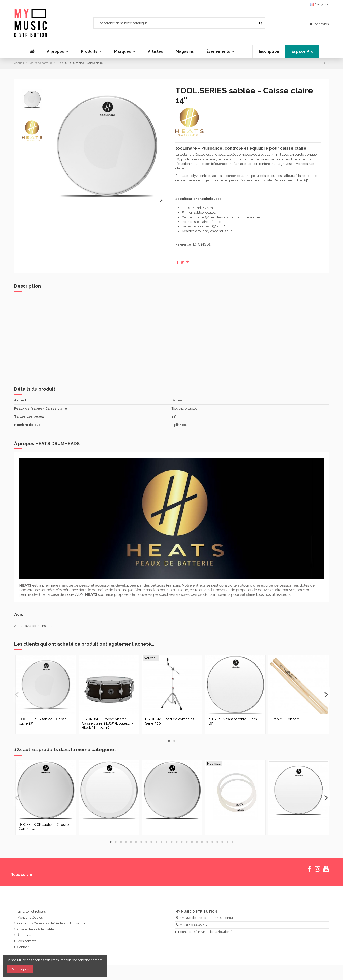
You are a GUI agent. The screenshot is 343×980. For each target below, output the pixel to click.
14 (177, 842)
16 (187, 842)
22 (217, 842)
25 (232, 842)
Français (319, 4)
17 (192, 842)
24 (227, 842)
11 (161, 842)
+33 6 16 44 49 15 (193, 925)
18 (197, 842)
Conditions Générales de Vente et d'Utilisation (51, 923)
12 (166, 842)
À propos (24, 935)
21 (212, 842)
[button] (91, 51)
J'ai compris (20, 969)
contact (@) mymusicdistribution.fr (207, 932)
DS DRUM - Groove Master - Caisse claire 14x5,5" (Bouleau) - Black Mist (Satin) (108, 723)
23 (222, 842)
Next (326, 694)
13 (171, 842)
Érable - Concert (285, 719)
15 (182, 842)
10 (156, 842)
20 (207, 842)
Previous (17, 694)
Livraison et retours (31, 911)
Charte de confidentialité (36, 929)
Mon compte (27, 941)
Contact (23, 947)
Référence (183, 244)
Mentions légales (30, 917)
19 (202, 842)
